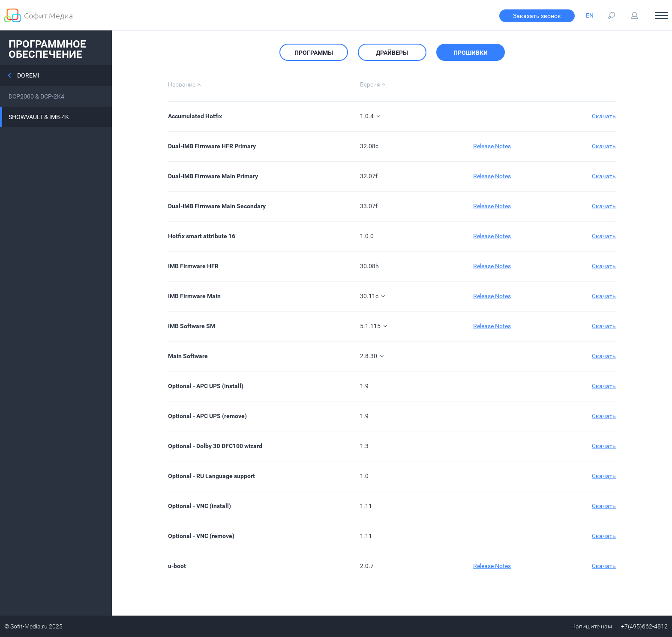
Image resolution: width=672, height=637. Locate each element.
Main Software (188, 356)
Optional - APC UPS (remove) (207, 416)
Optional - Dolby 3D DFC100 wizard (215, 446)
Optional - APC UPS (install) (206, 386)
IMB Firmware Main (194, 296)
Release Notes (492, 146)
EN (590, 15)
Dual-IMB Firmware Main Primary (213, 176)
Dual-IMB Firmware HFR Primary (212, 146)
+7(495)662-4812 (644, 626)
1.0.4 (370, 116)
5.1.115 (373, 326)
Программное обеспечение (47, 49)
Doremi (28, 75)
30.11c (372, 296)
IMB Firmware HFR (193, 266)
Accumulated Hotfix (195, 116)
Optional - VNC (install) (199, 506)
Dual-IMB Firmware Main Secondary (217, 206)
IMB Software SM (192, 326)
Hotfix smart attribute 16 (202, 236)
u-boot (177, 566)
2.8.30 (372, 356)
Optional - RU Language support (211, 476)
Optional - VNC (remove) (201, 536)
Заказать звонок (537, 16)
